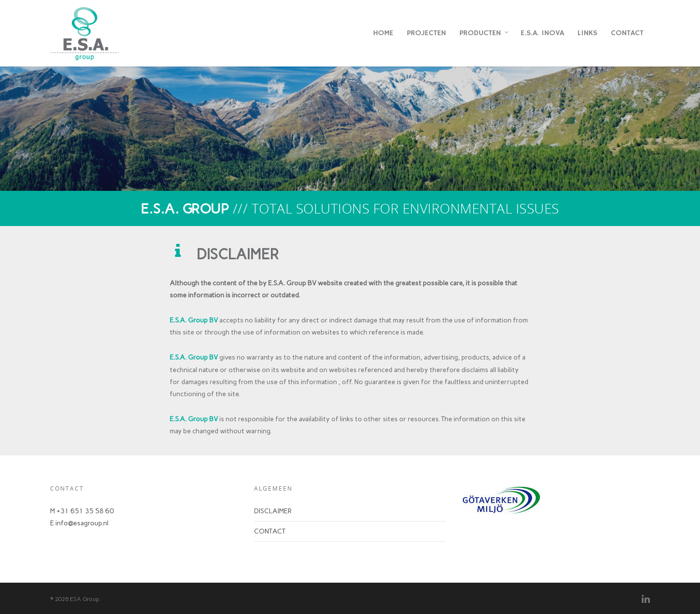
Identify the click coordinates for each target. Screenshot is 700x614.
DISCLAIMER (273, 511)
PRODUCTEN (485, 33)
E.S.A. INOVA (542, 33)
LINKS (587, 33)
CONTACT (627, 33)
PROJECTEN (426, 33)
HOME (383, 33)
